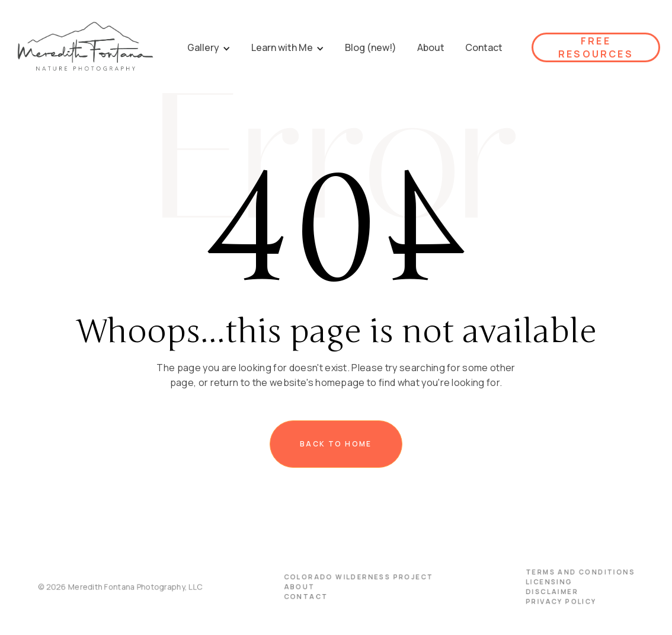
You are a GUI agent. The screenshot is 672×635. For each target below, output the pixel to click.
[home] (85, 48)
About (303, 587)
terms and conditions (564, 573)
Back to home (336, 444)
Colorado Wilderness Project (358, 578)
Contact (308, 596)
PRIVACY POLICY (546, 600)
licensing (535, 582)
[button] (209, 47)
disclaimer (537, 591)
